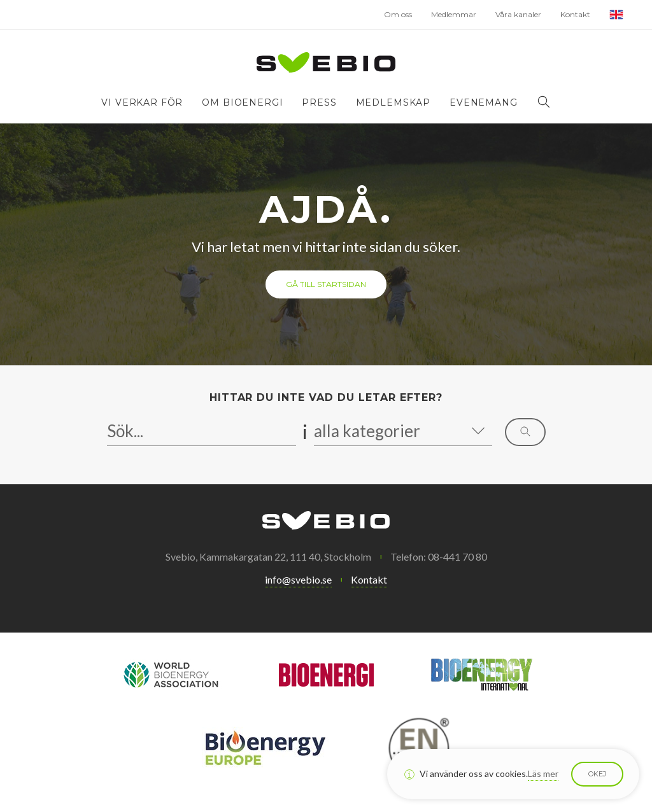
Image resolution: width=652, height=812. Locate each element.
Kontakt (575, 14)
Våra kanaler (518, 14)
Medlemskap (393, 102)
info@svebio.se (298, 579)
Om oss (398, 14)
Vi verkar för (142, 102)
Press (319, 102)
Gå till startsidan (326, 284)
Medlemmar (454, 14)
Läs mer (543, 773)
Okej (597, 774)
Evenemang (484, 102)
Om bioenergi (242, 102)
